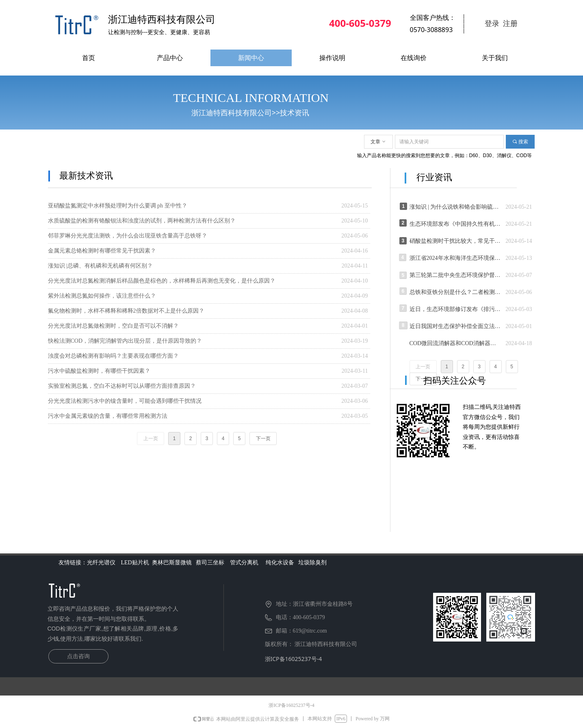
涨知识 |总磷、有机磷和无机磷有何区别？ (100, 266)
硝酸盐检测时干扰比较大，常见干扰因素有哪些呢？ (456, 241)
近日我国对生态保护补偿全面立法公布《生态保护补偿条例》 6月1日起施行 (456, 326)
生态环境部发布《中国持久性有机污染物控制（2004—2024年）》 (456, 224)
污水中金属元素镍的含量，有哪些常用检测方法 (108, 416)
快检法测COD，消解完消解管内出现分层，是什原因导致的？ (125, 341)
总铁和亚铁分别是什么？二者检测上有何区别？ (456, 292)
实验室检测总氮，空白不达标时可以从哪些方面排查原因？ (122, 386)
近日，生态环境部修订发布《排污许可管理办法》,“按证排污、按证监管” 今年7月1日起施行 (456, 309)
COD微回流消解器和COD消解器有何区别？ (456, 343)
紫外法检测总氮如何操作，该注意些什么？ (102, 296)
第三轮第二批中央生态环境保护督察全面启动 (456, 275)
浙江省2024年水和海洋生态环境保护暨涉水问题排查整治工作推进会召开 (456, 258)
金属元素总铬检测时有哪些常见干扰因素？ (102, 251)
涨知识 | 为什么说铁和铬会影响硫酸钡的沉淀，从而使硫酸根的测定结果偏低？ (456, 207)
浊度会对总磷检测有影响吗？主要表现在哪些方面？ (113, 356)
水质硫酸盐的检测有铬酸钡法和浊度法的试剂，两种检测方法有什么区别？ (142, 221)
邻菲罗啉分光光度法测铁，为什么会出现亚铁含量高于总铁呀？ (128, 236)
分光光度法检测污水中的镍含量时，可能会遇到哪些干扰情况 (125, 401)
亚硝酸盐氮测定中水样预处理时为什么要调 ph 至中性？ (118, 206)
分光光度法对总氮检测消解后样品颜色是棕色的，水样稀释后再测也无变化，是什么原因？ (162, 281)
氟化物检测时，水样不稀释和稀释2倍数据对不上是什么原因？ (126, 311)
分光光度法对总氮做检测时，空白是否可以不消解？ (113, 326)
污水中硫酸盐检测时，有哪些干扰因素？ (99, 371)
